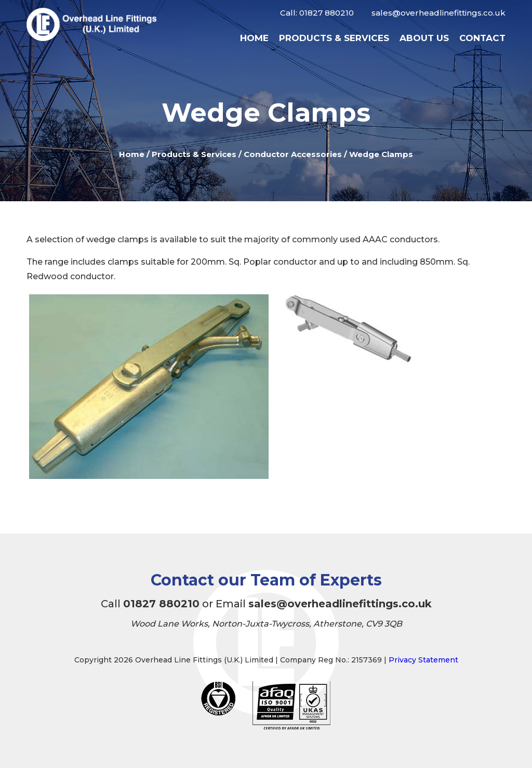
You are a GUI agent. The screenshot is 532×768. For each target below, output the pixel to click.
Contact (482, 38)
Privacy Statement (423, 660)
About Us (424, 38)
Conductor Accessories (293, 154)
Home (254, 38)
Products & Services (334, 38)
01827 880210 (327, 13)
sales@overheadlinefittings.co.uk (438, 13)
